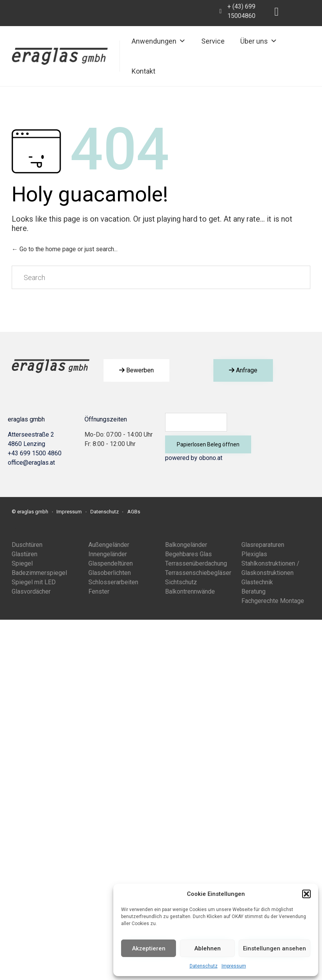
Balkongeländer (186, 545)
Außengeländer (109, 545)
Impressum (234, 966)
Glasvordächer (31, 591)
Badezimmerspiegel (39, 573)
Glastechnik (257, 582)
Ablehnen (208, 948)
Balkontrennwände (190, 591)
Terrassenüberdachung (196, 563)
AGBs (134, 512)
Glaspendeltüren (111, 563)
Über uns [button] (259, 41)
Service (213, 41)
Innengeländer (108, 554)
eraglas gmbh (33, 512)
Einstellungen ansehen (274, 948)
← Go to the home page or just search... (65, 249)
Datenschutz (204, 966)
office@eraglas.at (31, 463)
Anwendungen (159, 41)
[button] (306, 894)
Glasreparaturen (263, 545)
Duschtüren (27, 545)
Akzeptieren (149, 948)
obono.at (211, 458)
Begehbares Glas (188, 554)
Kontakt (143, 71)
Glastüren (25, 554)
